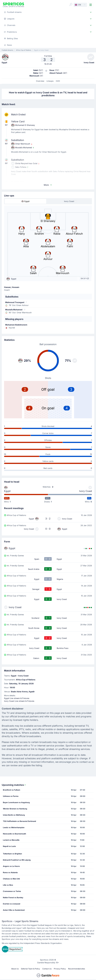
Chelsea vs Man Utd (11, 879)
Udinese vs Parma (11, 796)
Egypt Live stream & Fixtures (17, 698)
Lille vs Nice (8, 885)
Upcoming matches (14, 785)
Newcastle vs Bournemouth (14, 834)
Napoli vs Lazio (9, 846)
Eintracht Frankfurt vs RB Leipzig (17, 860)
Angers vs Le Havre (11, 866)
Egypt (7, 491)
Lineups (50, 81)
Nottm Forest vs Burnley (13, 898)
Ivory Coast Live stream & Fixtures (19, 701)
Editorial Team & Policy (30, 969)
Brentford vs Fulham (12, 790)
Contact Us (47, 969)
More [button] (48, 185)
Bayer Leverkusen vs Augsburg (16, 802)
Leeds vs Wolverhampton (14, 827)
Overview (40, 81)
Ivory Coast (86, 491)
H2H (58, 81)
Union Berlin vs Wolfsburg (14, 815)
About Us (15, 969)
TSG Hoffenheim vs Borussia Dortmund (19, 821)
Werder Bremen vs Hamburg (15, 809)
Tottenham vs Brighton (12, 854)
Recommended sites (77, 969)
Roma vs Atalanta (10, 872)
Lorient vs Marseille (11, 840)
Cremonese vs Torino (12, 891)
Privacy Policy (60, 969)
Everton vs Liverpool (12, 904)
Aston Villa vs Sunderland (14, 910)
